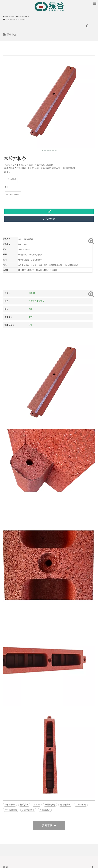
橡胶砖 (37, 805)
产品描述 (9, 234)
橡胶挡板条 (10, 805)
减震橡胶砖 (50, 805)
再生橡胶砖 (45, 810)
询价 (49, 211)
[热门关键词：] (88, 26)
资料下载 (49, 825)
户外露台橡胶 (11, 810)
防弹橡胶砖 (81, 805)
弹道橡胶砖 (65, 805)
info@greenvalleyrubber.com (15, 19)
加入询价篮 (49, 219)
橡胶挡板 (24, 805)
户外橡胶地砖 (28, 810)
